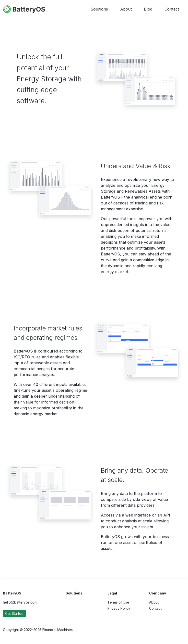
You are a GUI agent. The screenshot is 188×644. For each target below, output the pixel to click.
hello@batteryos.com (20, 602)
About (126, 9)
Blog (148, 9)
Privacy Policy (119, 608)
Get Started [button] (14, 613)
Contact (172, 9)
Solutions (99, 9)
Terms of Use (118, 602)
